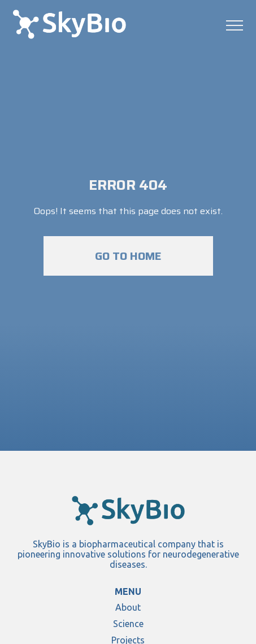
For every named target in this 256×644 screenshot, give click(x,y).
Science (128, 624)
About (128, 607)
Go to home (128, 256)
